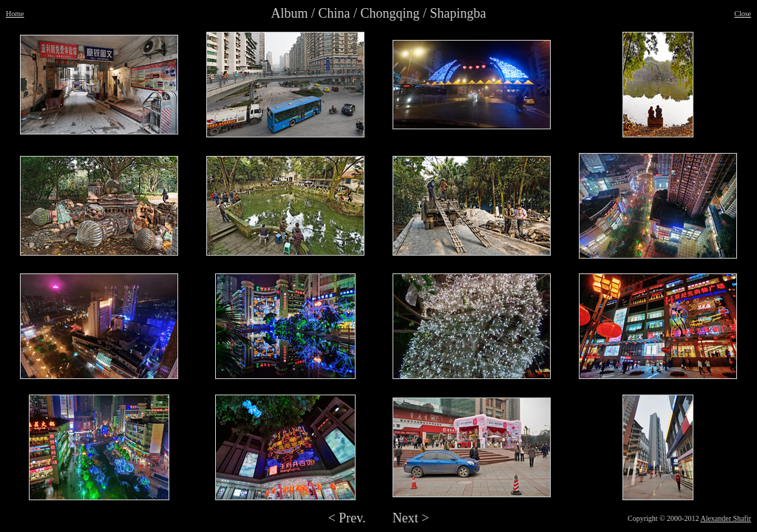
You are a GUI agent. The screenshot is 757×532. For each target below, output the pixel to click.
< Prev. (347, 518)
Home (15, 14)
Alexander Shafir (726, 518)
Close (743, 14)
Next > (411, 518)
